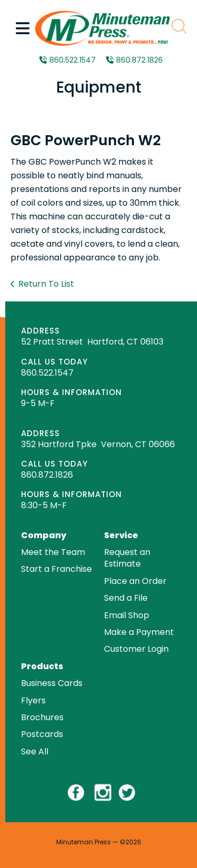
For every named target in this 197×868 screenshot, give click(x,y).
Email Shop (127, 615)
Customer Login (136, 649)
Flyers (33, 700)
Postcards (42, 734)
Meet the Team (53, 552)
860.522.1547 (72, 60)
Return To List (46, 284)
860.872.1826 (139, 60)
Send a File (126, 598)
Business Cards (52, 683)
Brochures (42, 717)
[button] (23, 28)
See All (35, 751)
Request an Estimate (127, 558)
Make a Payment (139, 632)
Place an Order (135, 581)
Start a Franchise (56, 569)
